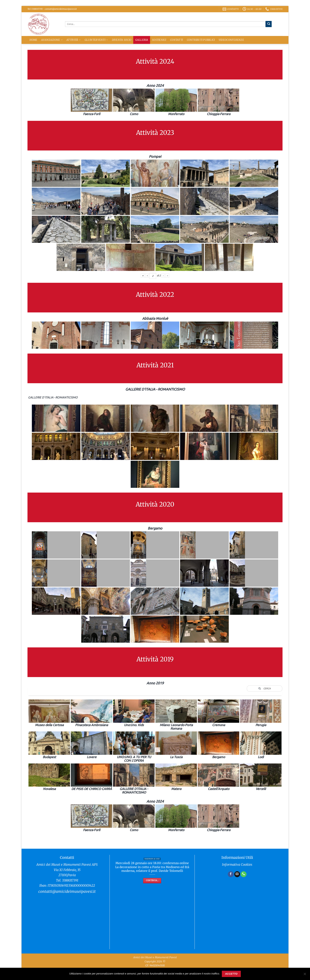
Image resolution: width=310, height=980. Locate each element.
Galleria (142, 40)
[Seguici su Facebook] (231, 874)
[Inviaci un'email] (237, 874)
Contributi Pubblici (201, 40)
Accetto (231, 974)
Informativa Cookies (237, 865)
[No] (305, 975)
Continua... (152, 880)
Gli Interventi (96, 40)
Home (33, 40)
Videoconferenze (231, 40)
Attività (74, 40)
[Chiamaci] (244, 874)
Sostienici (159, 40)
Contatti (176, 40)
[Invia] (269, 24)
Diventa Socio (122, 40)
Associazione (52, 40)
